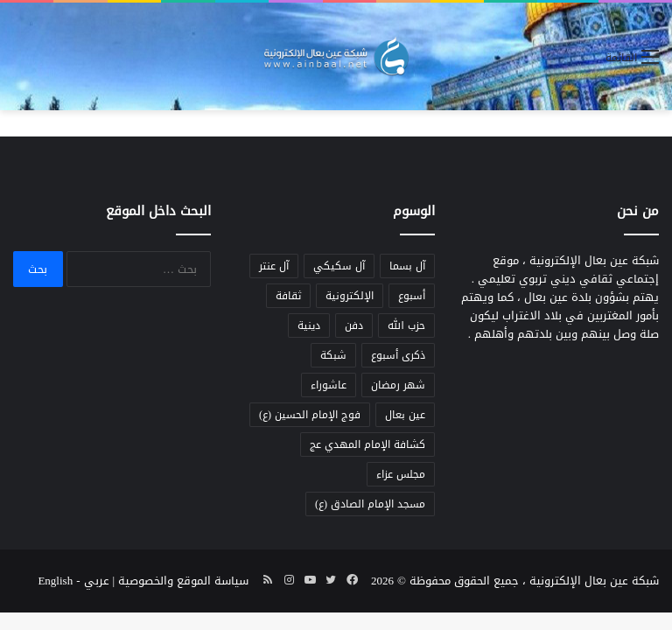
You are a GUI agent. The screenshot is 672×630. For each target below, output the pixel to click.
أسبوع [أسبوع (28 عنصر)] (412, 296)
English (55, 581)
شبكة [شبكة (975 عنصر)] (333, 355)
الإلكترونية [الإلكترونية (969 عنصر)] (350, 296)
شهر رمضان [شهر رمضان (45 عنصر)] (398, 385)
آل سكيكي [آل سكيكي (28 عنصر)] (339, 266)
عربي (97, 581)
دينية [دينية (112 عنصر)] (309, 325)
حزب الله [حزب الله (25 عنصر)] (406, 325)
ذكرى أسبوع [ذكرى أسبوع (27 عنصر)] (398, 355)
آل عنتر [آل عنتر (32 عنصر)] (274, 266)
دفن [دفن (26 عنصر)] (354, 325)
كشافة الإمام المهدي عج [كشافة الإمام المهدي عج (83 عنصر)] (367, 444)
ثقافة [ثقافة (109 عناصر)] (288, 296)
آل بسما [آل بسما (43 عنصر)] (407, 266)
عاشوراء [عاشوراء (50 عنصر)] (329, 385)
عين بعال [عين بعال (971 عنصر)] (405, 415)
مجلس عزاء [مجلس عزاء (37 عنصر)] (401, 474)
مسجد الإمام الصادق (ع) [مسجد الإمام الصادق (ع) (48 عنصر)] (370, 504)
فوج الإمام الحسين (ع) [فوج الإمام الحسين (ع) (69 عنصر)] (310, 415)
